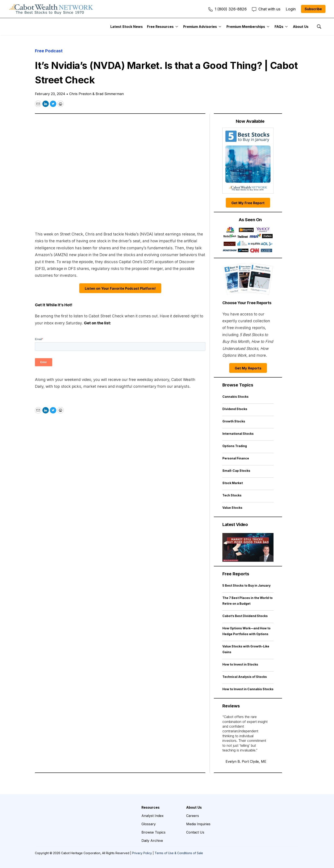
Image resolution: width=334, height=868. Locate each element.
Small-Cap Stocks (236, 471)
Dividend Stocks (235, 409)
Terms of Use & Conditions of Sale (179, 853)
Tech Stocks (232, 495)
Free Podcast (49, 51)
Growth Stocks (234, 421)
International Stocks (238, 434)
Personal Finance (236, 458)
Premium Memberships (246, 27)
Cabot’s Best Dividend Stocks (245, 616)
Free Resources (160, 27)
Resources (150, 807)
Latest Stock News (127, 27)
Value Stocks (232, 508)
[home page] (51, 9)
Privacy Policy (142, 853)
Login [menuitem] (291, 9)
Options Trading (235, 446)
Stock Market (233, 483)
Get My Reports (248, 368)
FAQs (279, 27)
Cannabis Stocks (235, 397)
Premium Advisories (200, 27)
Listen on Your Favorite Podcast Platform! (120, 288)
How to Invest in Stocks (240, 664)
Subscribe (313, 9)
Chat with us (266, 9)
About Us (301, 27)
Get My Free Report (248, 203)
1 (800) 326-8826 (227, 9)
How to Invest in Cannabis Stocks (248, 689)
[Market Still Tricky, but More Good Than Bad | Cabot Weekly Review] (248, 547)
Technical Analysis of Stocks (245, 677)
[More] (177, 27)
